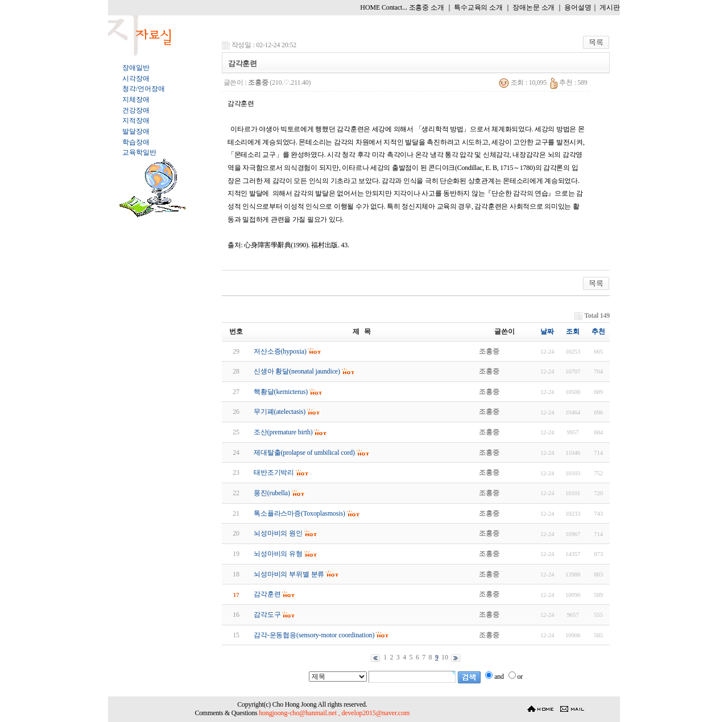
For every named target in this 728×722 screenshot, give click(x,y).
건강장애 (136, 110)
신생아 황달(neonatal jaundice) (297, 371)
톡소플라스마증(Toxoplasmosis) (299, 513)
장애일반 (136, 68)
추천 (598, 331)
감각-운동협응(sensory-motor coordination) (314, 635)
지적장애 (136, 121)
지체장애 (136, 99)
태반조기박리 (274, 472)
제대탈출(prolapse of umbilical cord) (304, 453)
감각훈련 (267, 594)
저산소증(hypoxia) (280, 351)
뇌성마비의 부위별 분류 (289, 574)
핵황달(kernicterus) (281, 392)
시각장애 (136, 78)
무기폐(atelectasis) (280, 412)
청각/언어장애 (143, 89)
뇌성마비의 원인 (278, 533)
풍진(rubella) (272, 493)
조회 (573, 331)
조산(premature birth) (283, 432)
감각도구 (267, 615)
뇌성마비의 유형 (278, 554)
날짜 (547, 331)
